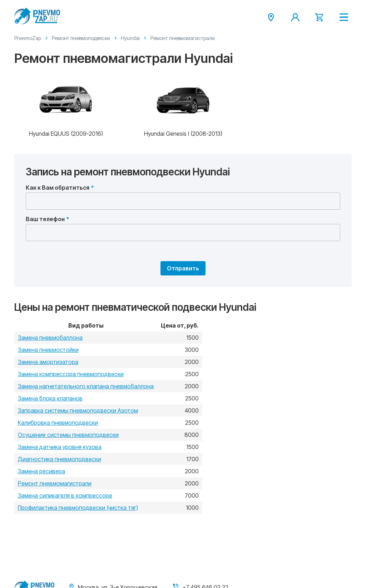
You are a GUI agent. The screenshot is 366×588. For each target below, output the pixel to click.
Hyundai (130, 38)
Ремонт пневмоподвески (81, 38)
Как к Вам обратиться (58, 188)
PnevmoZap (28, 38)
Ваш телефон (45, 219)
